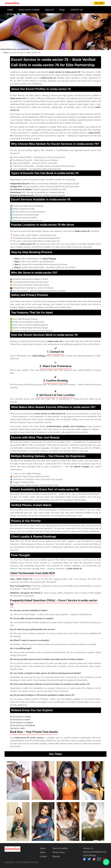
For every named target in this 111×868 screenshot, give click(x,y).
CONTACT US (77, 10)
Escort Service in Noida (20, 717)
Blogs (62, 10)
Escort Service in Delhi (20, 720)
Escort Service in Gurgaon (22, 722)
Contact (43, 856)
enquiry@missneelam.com (95, 852)
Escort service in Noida (29, 10)
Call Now (99, 3)
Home (6, 53)
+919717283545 (89, 855)
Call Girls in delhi (17, 728)
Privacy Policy (59, 852)
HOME (10, 10)
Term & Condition (60, 848)
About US (50, 10)
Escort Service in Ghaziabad (22, 725)
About (43, 852)
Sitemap (56, 856)
